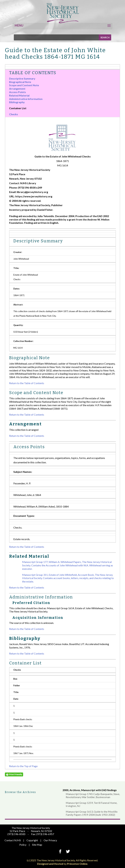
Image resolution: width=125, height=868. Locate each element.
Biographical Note (20, 82)
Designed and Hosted (50, 864)
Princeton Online (77, 864)
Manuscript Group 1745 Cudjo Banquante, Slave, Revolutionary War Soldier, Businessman (93, 795)
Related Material (19, 95)
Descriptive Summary (22, 78)
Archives (75, 790)
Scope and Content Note (24, 85)
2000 (65, 790)
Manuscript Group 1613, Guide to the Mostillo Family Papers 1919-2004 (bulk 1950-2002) (92, 813)
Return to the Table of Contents (27, 383)
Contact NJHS (13, 840)
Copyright (32, 840)
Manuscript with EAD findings (99, 790)
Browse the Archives (20, 792)
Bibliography (17, 102)
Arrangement (17, 89)
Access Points (17, 92)
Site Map (37, 845)
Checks (14, 114)
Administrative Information (26, 99)
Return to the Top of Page (23, 766)
